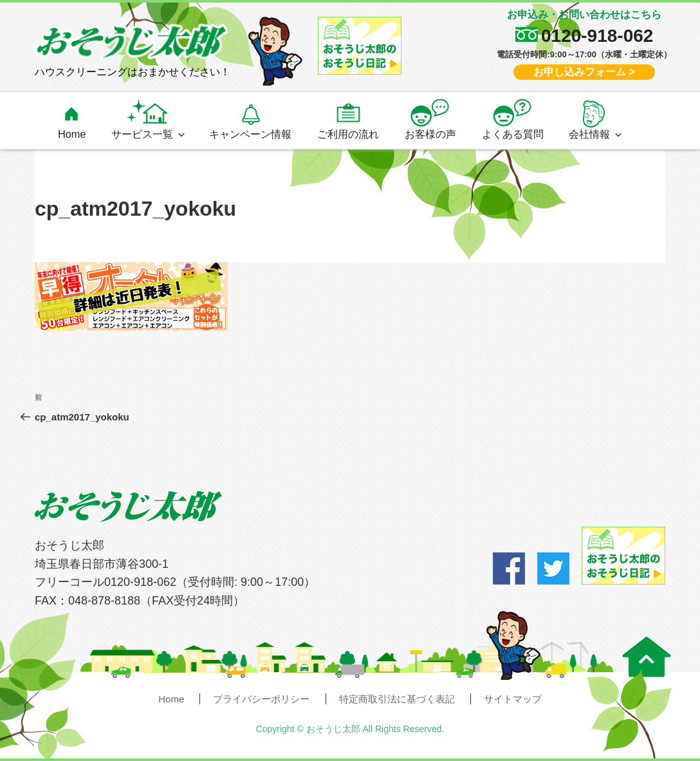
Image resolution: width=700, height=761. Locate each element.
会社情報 (596, 134)
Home (72, 134)
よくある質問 (513, 134)
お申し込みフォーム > (584, 72)
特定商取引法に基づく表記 (397, 699)
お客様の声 (430, 134)
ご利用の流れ (348, 134)
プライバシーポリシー (261, 699)
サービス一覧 (149, 134)
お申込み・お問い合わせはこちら (584, 14)
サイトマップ (513, 699)
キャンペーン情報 (250, 134)
